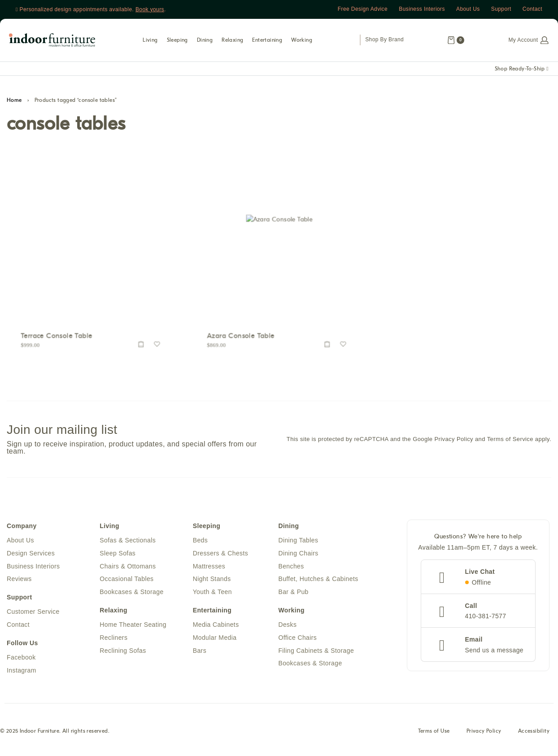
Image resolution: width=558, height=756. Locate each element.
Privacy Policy (482, 732)
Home (14, 100)
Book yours (150, 9)
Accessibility (533, 732)
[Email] (442, 646)
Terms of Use (431, 732)
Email (474, 639)
